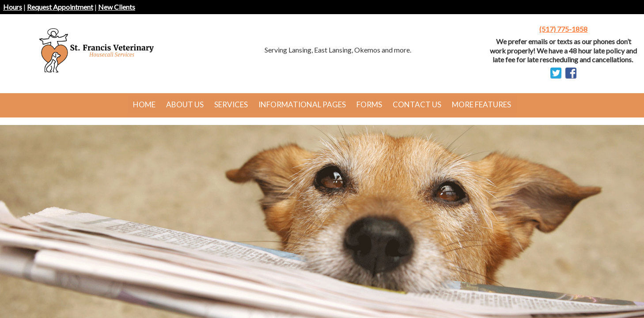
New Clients (117, 7)
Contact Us (417, 104)
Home (144, 104)
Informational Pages (302, 104)
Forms (369, 104)
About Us (185, 104)
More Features (481, 104)
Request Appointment (60, 7)
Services (231, 104)
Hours (13, 7)
